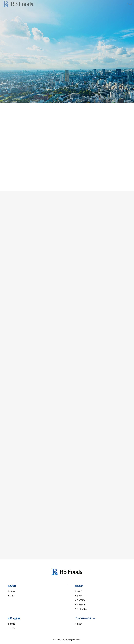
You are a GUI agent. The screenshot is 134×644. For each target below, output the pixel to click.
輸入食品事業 (80, 600)
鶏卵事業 (78, 591)
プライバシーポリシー (85, 618)
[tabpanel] (67, 51)
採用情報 (11, 624)
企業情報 (12, 586)
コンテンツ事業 (81, 609)
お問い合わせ (14, 618)
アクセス (11, 596)
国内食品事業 (80, 604)
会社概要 (11, 591)
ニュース (11, 628)
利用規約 (78, 624)
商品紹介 (79, 586)
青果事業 (78, 596)
